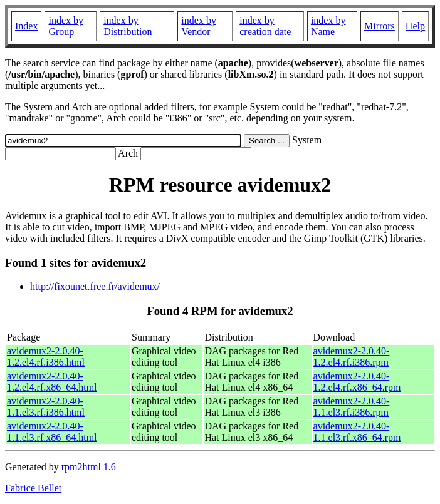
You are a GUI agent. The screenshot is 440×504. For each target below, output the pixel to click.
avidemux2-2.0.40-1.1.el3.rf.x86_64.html (52, 432)
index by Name (328, 26)
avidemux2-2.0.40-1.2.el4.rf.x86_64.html (52, 382)
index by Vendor (199, 26)
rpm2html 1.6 (89, 467)
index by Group (66, 26)
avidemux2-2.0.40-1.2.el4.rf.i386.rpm (352, 357)
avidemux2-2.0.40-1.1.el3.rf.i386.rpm (352, 407)
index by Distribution (128, 26)
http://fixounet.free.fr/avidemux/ (95, 286)
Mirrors (380, 26)
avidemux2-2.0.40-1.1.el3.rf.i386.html (46, 407)
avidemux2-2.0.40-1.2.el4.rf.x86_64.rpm (357, 382)
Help (415, 26)
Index (26, 26)
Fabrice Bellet (33, 488)
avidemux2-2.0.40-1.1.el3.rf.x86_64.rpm (357, 432)
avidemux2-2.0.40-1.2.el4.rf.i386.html (46, 357)
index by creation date (265, 26)
